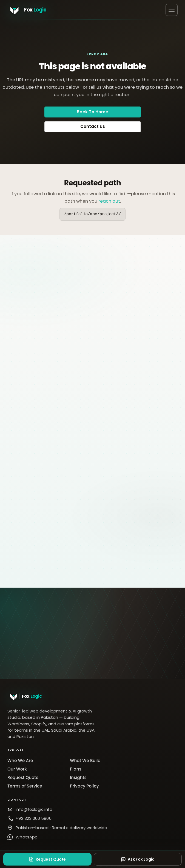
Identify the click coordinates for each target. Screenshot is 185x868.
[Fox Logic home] (35, 10)
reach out (109, 201)
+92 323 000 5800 (33, 818)
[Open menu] (172, 10)
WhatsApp (27, 837)
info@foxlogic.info (34, 809)
